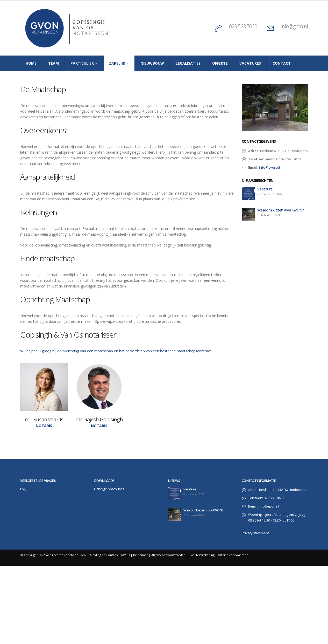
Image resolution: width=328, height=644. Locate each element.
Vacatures (250, 63)
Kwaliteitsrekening (202, 555)
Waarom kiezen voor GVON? (280, 210)
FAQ (23, 489)
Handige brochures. (109, 489)
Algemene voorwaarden (168, 555)
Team (54, 63)
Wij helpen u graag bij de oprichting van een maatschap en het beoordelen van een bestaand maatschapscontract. (116, 351)
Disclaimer (141, 555)
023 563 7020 (243, 26)
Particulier (82, 63)
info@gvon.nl (294, 26)
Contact (282, 63)
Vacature (265, 189)
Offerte (220, 63)
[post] (248, 193)
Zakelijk (117, 63)
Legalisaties (188, 63)
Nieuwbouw (152, 63)
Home (31, 63)
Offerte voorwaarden (233, 555)
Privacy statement (255, 533)
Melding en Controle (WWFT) (110, 555)
